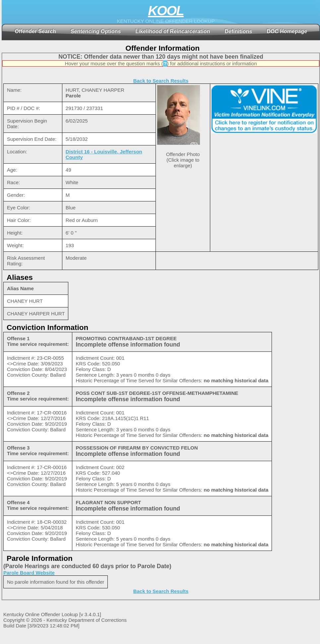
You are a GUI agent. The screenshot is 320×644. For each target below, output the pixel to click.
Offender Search (35, 31)
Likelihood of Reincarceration (173, 31)
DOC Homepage (287, 31)
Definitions (238, 31)
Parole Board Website (29, 573)
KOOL (166, 11)
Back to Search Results (161, 81)
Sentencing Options (96, 31)
